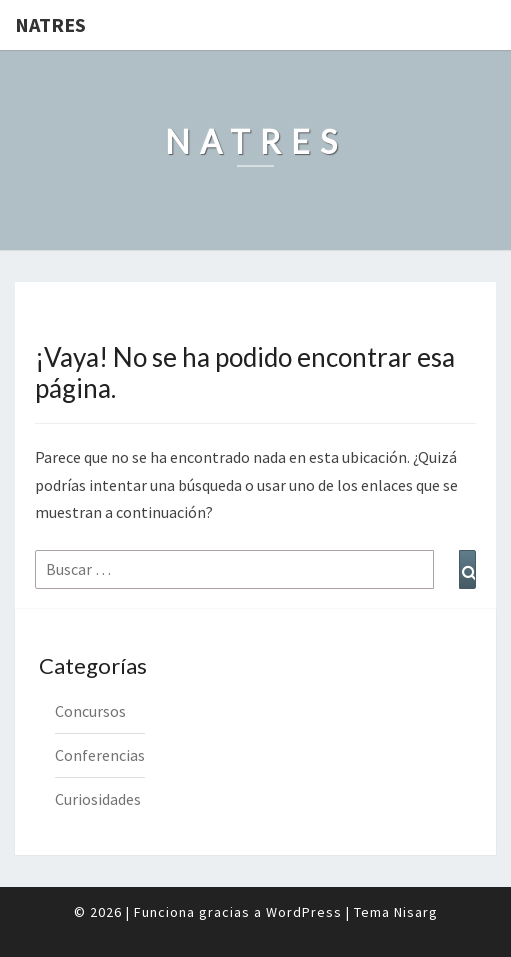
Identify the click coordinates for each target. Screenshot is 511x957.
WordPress (304, 912)
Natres (50, 24)
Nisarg (416, 912)
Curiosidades (98, 799)
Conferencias (100, 755)
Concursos (90, 711)
